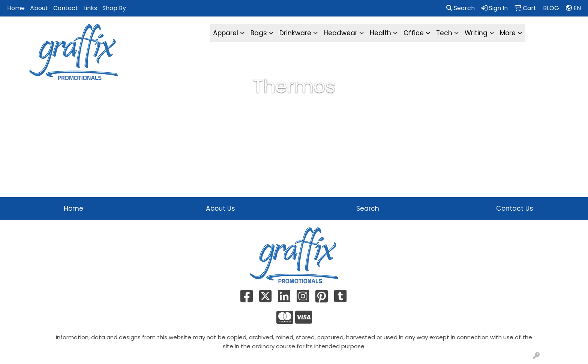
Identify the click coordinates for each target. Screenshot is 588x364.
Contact (66, 8)
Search (460, 8)
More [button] (508, 33)
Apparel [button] (226, 33)
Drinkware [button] (295, 33)
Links (90, 8)
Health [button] (380, 33)
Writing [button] (476, 33)
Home (16, 8)
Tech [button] (444, 33)
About (39, 8)
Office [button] (414, 33)
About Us (220, 208)
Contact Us (515, 208)
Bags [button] (259, 33)
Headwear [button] (340, 33)
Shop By (114, 8)
